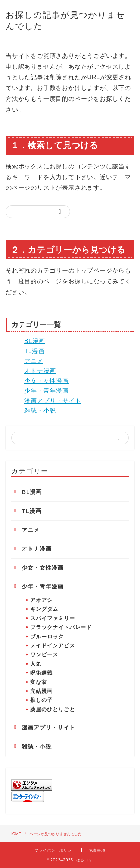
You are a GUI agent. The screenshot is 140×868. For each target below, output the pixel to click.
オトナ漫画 (40, 371)
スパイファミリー (53, 618)
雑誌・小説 (40, 410)
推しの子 (41, 700)
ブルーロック (47, 637)
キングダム (44, 609)
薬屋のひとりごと (53, 710)
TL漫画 (35, 351)
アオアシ (41, 600)
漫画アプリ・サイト (53, 401)
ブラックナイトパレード (61, 627)
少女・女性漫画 (46, 381)
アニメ (34, 361)
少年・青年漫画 (46, 391)
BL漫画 (35, 341)
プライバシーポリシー (55, 850)
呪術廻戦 (41, 673)
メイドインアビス (53, 646)
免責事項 (97, 850)
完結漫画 (41, 691)
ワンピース (44, 655)
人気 (36, 664)
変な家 (39, 682)
